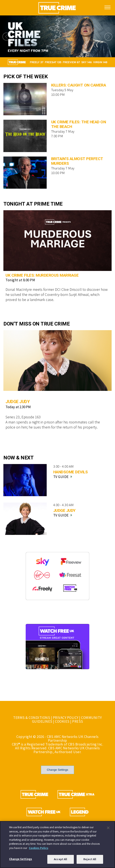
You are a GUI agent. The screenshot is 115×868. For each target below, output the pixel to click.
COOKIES (62, 721)
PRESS (78, 721)
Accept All (60, 861)
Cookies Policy (39, 849)
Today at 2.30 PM (18, 407)
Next (110, 37)
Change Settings (58, 770)
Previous (5, 37)
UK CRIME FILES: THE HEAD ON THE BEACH (79, 124)
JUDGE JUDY (18, 402)
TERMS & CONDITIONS (32, 718)
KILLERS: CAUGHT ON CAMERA (79, 85)
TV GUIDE (63, 477)
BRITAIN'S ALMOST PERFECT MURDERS (77, 161)
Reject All (90, 861)
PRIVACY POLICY (66, 718)
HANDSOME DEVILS (71, 472)
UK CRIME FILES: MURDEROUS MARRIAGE (42, 275)
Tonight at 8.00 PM (20, 280)
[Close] (108, 829)
